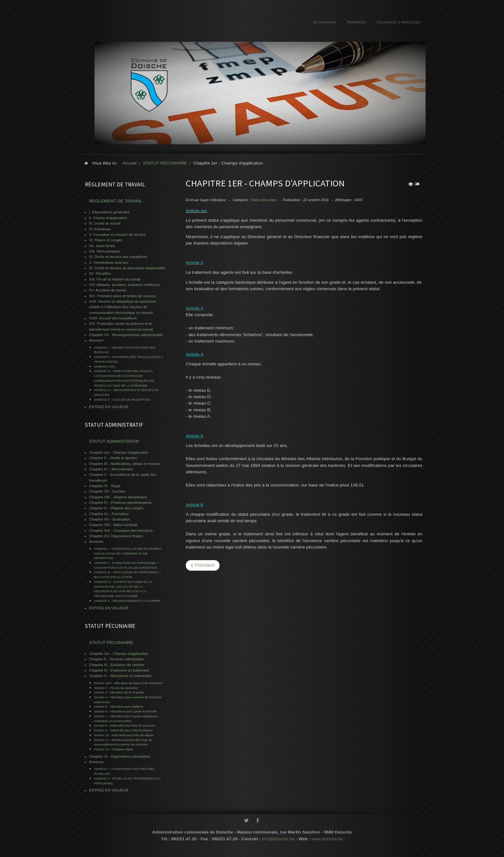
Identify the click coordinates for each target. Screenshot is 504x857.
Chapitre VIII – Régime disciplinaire (118, 497)
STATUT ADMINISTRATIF (114, 441)
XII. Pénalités (100, 273)
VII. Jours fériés (102, 246)
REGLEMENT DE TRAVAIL (116, 201)
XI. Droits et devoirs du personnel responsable (127, 268)
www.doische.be (327, 837)
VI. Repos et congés (106, 240)
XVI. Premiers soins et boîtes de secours (123, 296)
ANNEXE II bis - (105, 366)
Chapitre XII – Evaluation (110, 519)
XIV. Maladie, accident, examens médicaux (124, 285)
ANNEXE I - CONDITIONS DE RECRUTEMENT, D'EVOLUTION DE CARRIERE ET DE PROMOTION (128, 553)
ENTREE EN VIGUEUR (109, 407)
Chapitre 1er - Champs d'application (119, 452)
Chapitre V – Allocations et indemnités (120, 676)
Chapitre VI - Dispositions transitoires (120, 756)
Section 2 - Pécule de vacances (116, 688)
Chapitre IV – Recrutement (111, 469)
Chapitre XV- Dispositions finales (116, 536)
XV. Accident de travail (107, 290)
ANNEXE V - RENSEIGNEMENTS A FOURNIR (127, 601)
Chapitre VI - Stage (105, 486)
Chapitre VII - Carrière (107, 491)
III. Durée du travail (105, 223)
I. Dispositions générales (109, 212)
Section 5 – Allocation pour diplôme (118, 706)
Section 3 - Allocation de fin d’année (119, 692)
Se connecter (324, 22)
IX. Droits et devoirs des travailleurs (118, 257)
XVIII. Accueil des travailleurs (113, 318)
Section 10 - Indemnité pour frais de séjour (124, 735)
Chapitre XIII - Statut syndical (113, 525)
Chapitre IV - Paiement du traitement (119, 670)
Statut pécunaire (264, 200)
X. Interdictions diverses (109, 263)
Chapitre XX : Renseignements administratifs (126, 335)
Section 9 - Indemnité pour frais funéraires (123, 730)
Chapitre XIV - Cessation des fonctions (121, 531)
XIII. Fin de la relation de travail (115, 279)
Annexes (96, 340)
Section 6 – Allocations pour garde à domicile (125, 711)
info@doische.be (278, 837)
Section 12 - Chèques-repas (113, 749)
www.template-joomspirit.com (501, 833)
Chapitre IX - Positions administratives (120, 503)
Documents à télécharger (399, 22)
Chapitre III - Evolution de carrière (117, 665)
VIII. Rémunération (104, 251)
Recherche (356, 22)
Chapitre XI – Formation (109, 514)
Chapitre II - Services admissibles (117, 659)
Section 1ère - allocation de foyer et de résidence (128, 683)
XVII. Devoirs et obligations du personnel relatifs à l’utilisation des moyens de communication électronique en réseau (123, 307)
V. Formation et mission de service (117, 235)
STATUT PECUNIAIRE (111, 643)
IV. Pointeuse (100, 229)
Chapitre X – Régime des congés (116, 508)
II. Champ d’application (108, 218)
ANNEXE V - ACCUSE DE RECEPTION (122, 400)
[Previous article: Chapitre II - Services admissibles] (203, 565)
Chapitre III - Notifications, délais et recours (125, 464)
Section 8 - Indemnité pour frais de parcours (125, 725)
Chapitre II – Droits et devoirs (113, 458)
